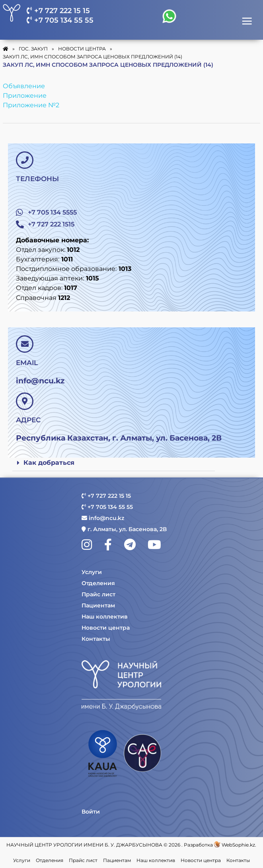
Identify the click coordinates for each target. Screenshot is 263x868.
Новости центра (106, 628)
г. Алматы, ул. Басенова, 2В (124, 529)
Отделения (98, 583)
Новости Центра (82, 49)
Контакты (96, 639)
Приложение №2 (31, 105)
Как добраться (49, 463)
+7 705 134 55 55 (60, 20)
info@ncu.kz (103, 518)
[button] (114, 463)
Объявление (24, 86)
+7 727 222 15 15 (58, 11)
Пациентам (98, 605)
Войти (91, 812)
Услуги (92, 572)
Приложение (25, 96)
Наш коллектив (105, 617)
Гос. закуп (33, 49)
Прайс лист (98, 594)
